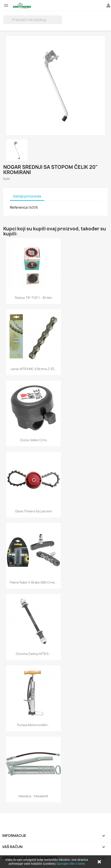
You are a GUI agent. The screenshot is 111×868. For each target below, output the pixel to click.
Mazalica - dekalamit (33, 796)
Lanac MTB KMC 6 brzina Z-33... (34, 369)
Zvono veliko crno (34, 440)
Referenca (19, 207)
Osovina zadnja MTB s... (33, 654)
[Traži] (33, 20)
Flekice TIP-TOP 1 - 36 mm (33, 298)
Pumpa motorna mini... (34, 725)
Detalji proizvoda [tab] (27, 196)
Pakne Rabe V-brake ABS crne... (34, 582)
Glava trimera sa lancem (33, 511)
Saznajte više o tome (71, 864)
